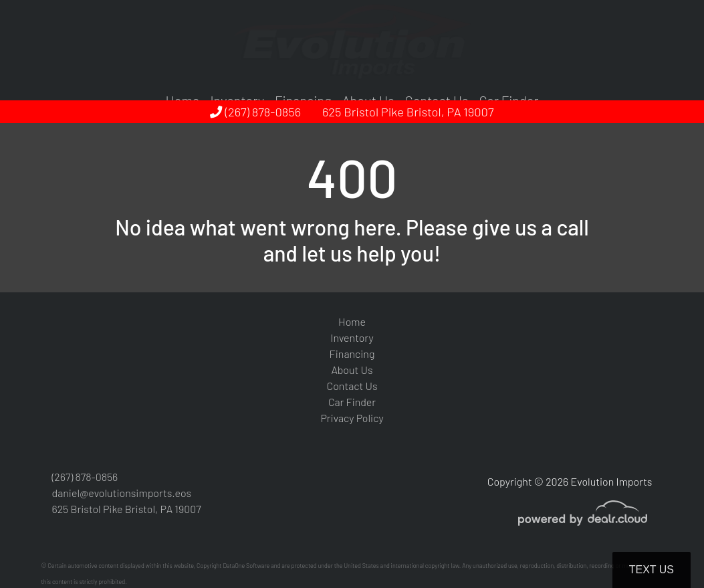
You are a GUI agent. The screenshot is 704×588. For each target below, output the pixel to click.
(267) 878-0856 (255, 112)
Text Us (652, 570)
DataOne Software (246, 566)
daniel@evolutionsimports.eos (122, 493)
